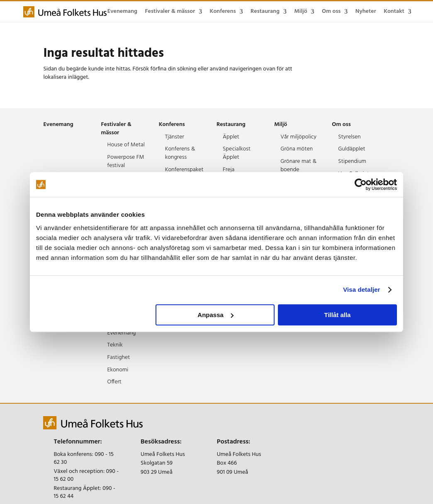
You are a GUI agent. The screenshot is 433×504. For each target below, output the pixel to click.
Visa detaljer (361, 290)
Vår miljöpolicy (298, 137)
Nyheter (366, 12)
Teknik (115, 345)
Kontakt (394, 12)
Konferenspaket (184, 170)
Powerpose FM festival (126, 161)
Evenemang (122, 12)
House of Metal (126, 145)
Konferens (223, 12)
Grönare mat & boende (298, 166)
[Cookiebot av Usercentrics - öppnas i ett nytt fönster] (361, 184)
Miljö (300, 12)
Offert (114, 382)
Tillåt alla (337, 315)
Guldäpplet (352, 149)
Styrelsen (349, 137)
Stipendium (352, 161)
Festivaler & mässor (170, 12)
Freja (229, 170)
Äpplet (231, 137)
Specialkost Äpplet (237, 153)
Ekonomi (118, 370)
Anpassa (215, 315)
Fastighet (119, 357)
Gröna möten (297, 149)
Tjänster (175, 137)
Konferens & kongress (180, 153)
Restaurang (265, 12)
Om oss (331, 12)
